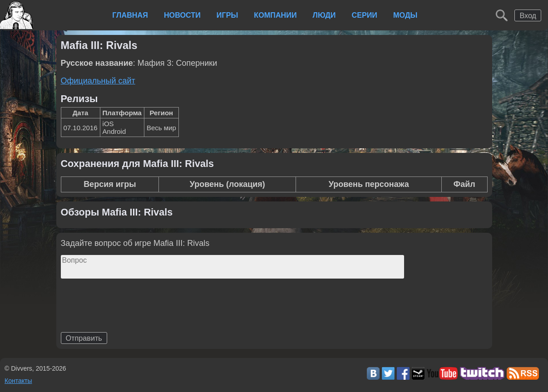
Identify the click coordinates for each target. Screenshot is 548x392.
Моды (405, 15)
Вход (528, 15)
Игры (227, 15)
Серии (364, 15)
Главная (130, 15)
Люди (324, 15)
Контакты (18, 381)
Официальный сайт (98, 81)
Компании (275, 15)
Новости (182, 15)
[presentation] (130, 322)
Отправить (84, 338)
